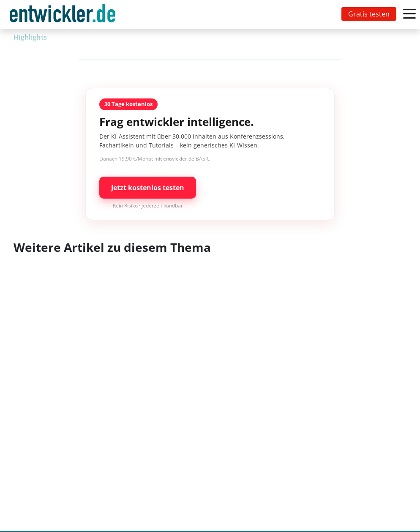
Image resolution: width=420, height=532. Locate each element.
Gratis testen (369, 14)
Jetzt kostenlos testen (148, 188)
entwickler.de (63, 16)
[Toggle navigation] (64, 14)
